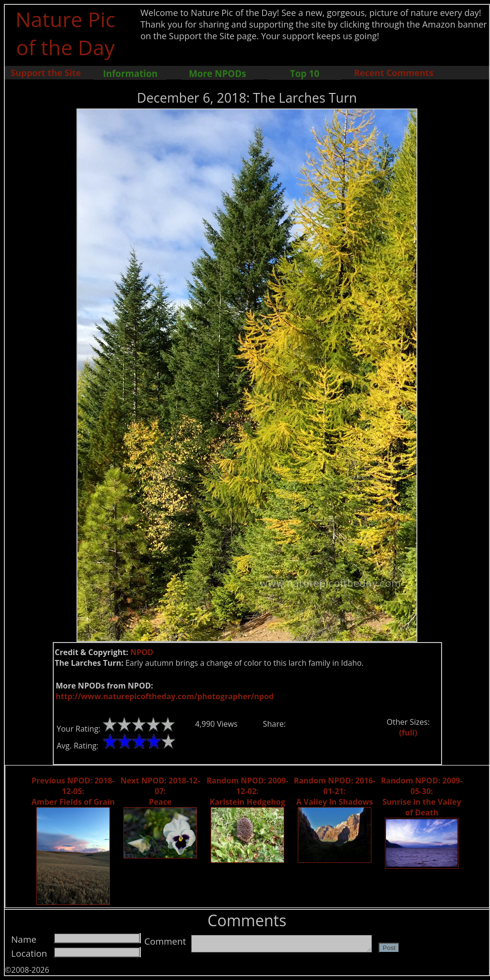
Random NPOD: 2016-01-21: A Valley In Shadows (335, 791)
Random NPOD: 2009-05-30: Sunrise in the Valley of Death (422, 796)
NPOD (142, 652)
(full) (408, 733)
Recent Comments (394, 73)
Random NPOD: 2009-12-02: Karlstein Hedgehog (248, 791)
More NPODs (217, 73)
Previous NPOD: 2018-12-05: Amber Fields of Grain (73, 791)
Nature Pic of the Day (66, 33)
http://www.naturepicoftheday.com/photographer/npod (165, 696)
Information (130, 73)
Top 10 (305, 73)
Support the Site (46, 73)
